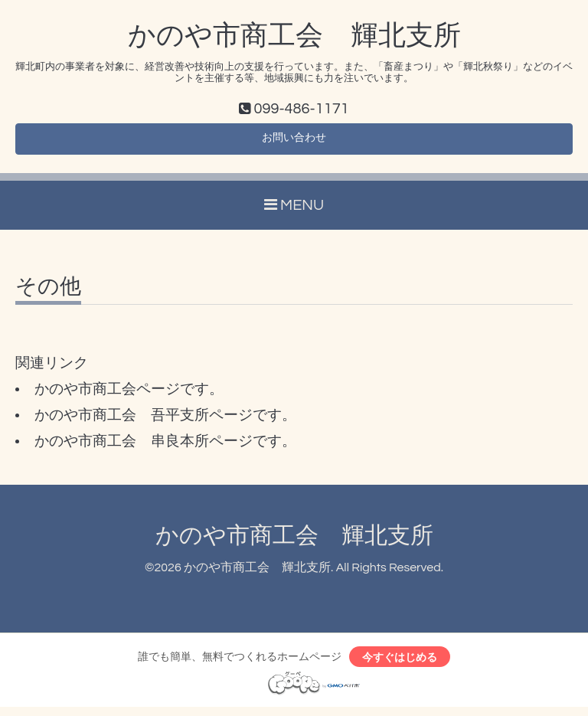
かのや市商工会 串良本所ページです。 (165, 447)
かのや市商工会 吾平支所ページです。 (165, 421)
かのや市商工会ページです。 (129, 395)
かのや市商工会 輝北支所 (294, 36)
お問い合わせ (294, 142)
